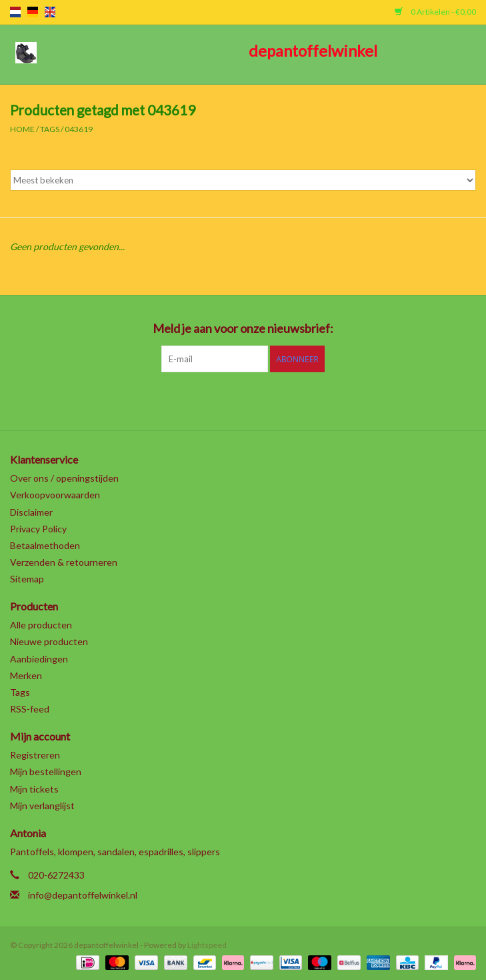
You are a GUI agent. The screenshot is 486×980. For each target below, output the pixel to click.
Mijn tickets (34, 789)
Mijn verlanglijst (42, 806)
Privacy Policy (38, 529)
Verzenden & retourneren (64, 562)
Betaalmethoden (45, 545)
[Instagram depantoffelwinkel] (313, 400)
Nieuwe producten (49, 641)
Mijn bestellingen (46, 772)
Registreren (35, 755)
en (50, 12)
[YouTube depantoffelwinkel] (267, 400)
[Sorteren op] (243, 180)
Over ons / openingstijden (64, 478)
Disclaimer (31, 512)
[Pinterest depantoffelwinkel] (243, 400)
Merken (26, 675)
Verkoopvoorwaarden (55, 495)
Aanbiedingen (39, 659)
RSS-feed (30, 709)
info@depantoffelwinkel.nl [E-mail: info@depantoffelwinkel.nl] (83, 895)
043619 (79, 129)
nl (15, 12)
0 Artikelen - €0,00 (435, 12)
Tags (50, 129)
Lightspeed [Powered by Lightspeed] (207, 945)
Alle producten (41, 625)
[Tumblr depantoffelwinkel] (290, 400)
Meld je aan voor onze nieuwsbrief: (243, 329)
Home (22, 129)
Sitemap (27, 579)
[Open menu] (26, 52)
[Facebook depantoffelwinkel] (173, 400)
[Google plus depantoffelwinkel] (220, 400)
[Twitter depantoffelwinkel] (197, 400)
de (33, 12)
